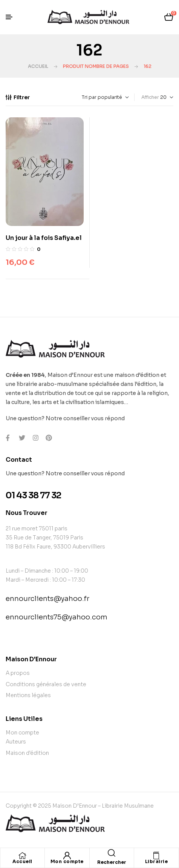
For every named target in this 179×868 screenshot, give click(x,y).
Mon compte (67, 861)
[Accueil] (23, 856)
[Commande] (88, 97)
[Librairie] (156, 856)
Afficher (150, 97)
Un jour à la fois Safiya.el (44, 238)
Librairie (157, 861)
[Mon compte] (67, 856)
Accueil (38, 66)
